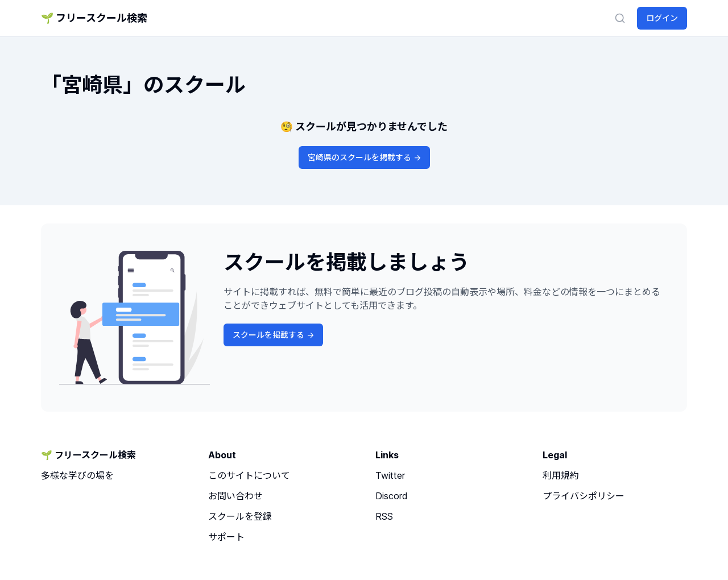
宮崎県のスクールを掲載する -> (364, 157)
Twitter (390, 475)
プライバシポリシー (584, 496)
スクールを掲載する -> (273, 335)
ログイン (662, 18)
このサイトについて (249, 475)
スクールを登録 (240, 516)
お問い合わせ (235, 496)
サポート (226, 537)
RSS (384, 516)
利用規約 (561, 475)
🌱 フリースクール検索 (94, 18)
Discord (392, 496)
